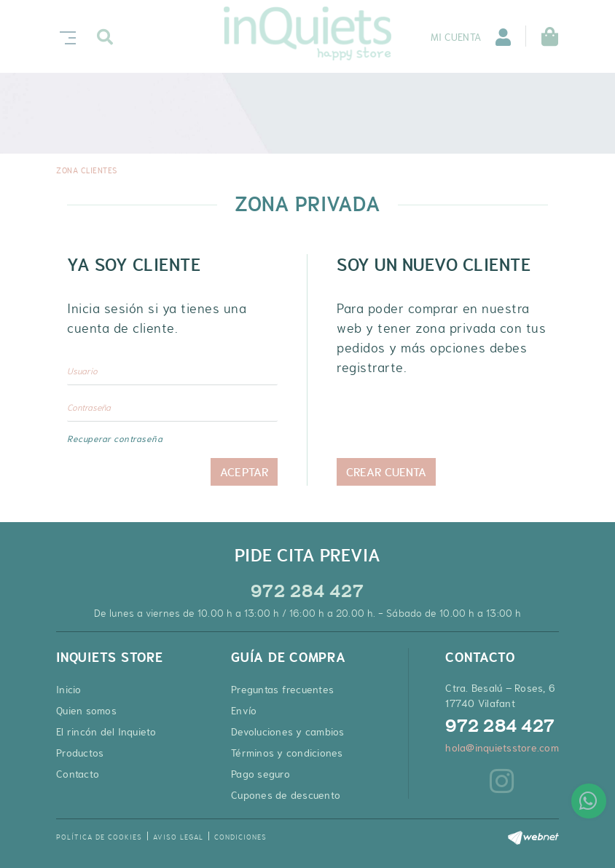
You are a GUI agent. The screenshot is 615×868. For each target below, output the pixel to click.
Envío (244, 711)
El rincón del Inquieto (106, 732)
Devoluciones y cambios (288, 732)
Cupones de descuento (286, 795)
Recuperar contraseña (115, 439)
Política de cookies (99, 837)
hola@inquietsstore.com (502, 748)
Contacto (78, 774)
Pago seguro (261, 774)
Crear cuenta (386, 472)
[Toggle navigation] (65, 36)
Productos (80, 753)
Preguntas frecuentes (282, 690)
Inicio (69, 690)
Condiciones (240, 837)
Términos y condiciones (287, 753)
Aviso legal (178, 837)
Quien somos (86, 711)
